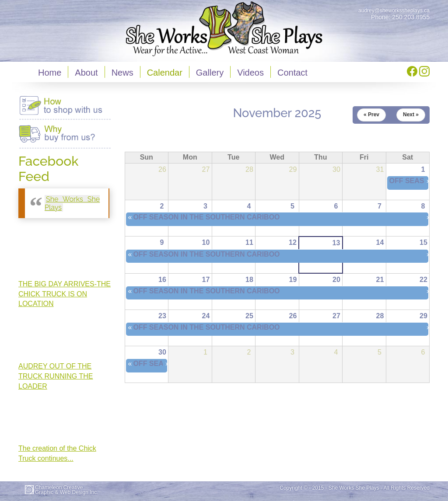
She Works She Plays (72, 203)
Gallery (210, 73)
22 (423, 280)
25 (249, 316)
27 (336, 316)
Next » (411, 115)
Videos (250, 73)
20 (336, 280)
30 (162, 352)
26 (293, 316)
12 (293, 242)
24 (206, 316)
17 (206, 280)
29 (423, 316)
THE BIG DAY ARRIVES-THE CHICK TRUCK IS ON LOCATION (65, 294)
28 (380, 316)
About (86, 73)
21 (380, 280)
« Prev (371, 115)
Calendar (165, 73)
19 (293, 280)
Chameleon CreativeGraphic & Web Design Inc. (67, 490)
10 (206, 242)
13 (336, 243)
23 (162, 316)
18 (249, 280)
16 (162, 280)
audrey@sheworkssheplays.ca (394, 10)
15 (423, 242)
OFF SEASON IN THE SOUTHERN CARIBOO (206, 217)
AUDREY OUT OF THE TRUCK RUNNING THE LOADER (56, 376)
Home (50, 73)
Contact (292, 73)
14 (380, 242)
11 (249, 242)
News (122, 73)
